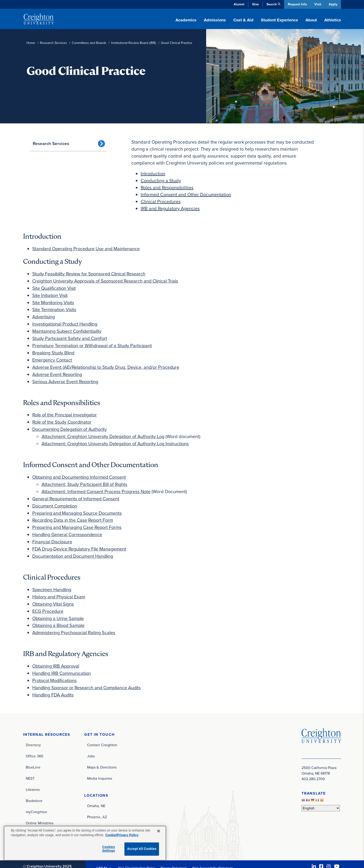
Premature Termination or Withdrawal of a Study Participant (93, 343)
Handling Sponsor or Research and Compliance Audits (88, 677)
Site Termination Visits (55, 308)
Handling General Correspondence (68, 527)
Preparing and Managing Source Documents (77, 506)
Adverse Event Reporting (57, 371)
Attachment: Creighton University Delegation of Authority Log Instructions (116, 439)
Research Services (53, 43)
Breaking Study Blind (54, 350)
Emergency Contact (52, 357)
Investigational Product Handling (66, 322)
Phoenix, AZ (97, 806)
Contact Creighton (102, 734)
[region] (85, 843)
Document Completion (55, 499)
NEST (30, 767)
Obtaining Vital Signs (54, 595)
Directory (33, 734)
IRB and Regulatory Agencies (170, 208)
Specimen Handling (52, 581)
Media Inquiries (100, 767)
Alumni (239, 4)
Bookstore (34, 790)
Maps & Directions (102, 756)
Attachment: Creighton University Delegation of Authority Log (104, 432)
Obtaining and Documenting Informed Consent (80, 472)
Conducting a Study (161, 181)
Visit (318, 4)
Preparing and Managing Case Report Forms (77, 520)
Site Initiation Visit (51, 294)
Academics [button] (186, 20)
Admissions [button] (215, 20)
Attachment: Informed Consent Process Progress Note (96, 485)
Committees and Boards (89, 43)
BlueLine (33, 756)
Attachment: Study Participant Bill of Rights (85, 479)
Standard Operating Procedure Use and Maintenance (87, 248)
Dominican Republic (104, 817)
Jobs (91, 745)
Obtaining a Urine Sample (59, 609)
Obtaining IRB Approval (56, 656)
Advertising (44, 315)
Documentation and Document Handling (73, 548)
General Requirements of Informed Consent (76, 492)
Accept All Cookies (142, 849)
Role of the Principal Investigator (65, 411)
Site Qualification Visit (55, 287)
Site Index (34, 823)
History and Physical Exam (59, 588)
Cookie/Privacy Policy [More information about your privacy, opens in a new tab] (122, 835)
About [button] (311, 20)
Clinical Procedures (161, 201)
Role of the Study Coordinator (62, 418)
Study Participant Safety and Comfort (70, 336)
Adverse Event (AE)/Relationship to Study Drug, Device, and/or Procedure (107, 364)
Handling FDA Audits (54, 684)
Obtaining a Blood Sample (59, 616)
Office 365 (34, 745)
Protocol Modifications (55, 670)
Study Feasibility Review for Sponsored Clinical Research (90, 273)
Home (31, 43)
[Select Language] (321, 797)
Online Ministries (40, 812)
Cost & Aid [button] (243, 20)
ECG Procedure (48, 602)
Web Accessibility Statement (212, 857)
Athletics (333, 20)
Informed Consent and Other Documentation (186, 195)
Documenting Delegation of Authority (70, 425)
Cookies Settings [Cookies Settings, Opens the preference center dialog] (109, 849)
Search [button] (271, 4)
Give (255, 4)
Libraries (33, 778)
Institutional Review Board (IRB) (134, 43)
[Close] (159, 831)
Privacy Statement (174, 857)
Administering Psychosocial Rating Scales (75, 623)
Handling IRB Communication (62, 663)
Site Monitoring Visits (54, 301)
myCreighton (36, 801)
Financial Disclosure (53, 534)
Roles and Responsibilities (167, 188)
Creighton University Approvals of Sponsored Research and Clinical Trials (107, 280)
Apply (333, 4)
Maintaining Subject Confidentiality (68, 329)
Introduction (153, 174)
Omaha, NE (96, 795)
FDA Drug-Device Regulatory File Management (80, 541)
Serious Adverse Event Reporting (66, 378)
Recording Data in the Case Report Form (73, 513)
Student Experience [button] (279, 20)
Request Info (297, 4)
